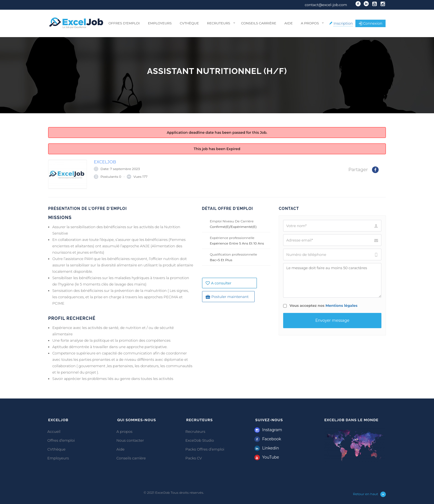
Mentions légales (342, 305)
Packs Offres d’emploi (205, 449)
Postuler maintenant (227, 297)
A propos (310, 23)
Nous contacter (130, 440)
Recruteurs (219, 23)
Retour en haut (369, 494)
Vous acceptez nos (320, 305)
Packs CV (194, 458)
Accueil (54, 431)
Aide (288, 23)
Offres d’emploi (124, 23)
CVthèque (189, 23)
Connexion (371, 23)
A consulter (219, 283)
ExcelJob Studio (200, 440)
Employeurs (160, 23)
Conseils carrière (259, 23)
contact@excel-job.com (326, 5)
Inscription (343, 23)
